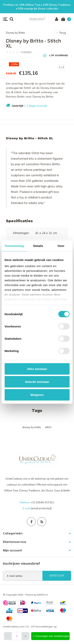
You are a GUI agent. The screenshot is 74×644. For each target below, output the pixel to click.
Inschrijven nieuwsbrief (22, 563)
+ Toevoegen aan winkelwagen (51, 636)
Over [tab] (61, 246)
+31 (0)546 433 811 (43, 502)
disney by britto (32, 427)
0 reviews (26, 52)
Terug (61, 33)
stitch (48, 427)
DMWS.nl (42, 595)
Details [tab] (38, 246)
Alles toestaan (37, 369)
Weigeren (37, 395)
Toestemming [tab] (14, 246)
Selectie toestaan (37, 382)
